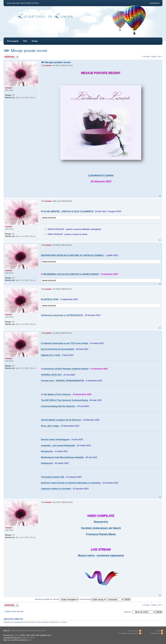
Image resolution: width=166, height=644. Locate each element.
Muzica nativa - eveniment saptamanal (101, 555)
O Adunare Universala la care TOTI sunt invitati (65, 343)
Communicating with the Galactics (58, 406)
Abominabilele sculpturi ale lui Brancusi (61, 420)
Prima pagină (13, 41)
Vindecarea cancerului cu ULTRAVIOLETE (62, 315)
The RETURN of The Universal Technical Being (64, 400)
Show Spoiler (49, 218)
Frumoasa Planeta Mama (101, 534)
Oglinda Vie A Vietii (51, 355)
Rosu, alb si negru (50, 426)
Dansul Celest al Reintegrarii (55, 439)
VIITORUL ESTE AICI (51, 375)
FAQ (25, 41)
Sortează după (93, 599)
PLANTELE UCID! (50, 299)
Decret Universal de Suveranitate (57, 349)
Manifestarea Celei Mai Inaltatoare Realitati (62, 457)
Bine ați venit (28, 631)
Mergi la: (128, 612)
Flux (158, 631)
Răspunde (11, 57)
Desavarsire (47, 451)
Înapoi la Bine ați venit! (15, 611)
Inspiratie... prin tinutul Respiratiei (58, 445)
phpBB (16, 635)
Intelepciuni (47, 463)
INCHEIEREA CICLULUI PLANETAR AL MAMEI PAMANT (71, 274)
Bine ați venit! (40, 631)
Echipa (35, 41)
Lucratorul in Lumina (101, 175)
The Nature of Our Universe (57, 394)
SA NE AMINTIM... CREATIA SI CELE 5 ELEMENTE (68, 211)
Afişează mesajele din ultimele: (57, 599)
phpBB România (28, 638)
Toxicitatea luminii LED (53, 477)
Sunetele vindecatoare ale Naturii (101, 528)
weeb (30, 640)
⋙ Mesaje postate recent (25, 51)
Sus (160, 196)
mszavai (48, 65)
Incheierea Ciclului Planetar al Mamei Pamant (66, 369)
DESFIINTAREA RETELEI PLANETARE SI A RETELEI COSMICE (72, 255)
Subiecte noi (155, 633)
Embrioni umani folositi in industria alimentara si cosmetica (71, 483)
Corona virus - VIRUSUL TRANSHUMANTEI (63, 381)
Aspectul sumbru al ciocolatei (56, 489)
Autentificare (155, 3)
